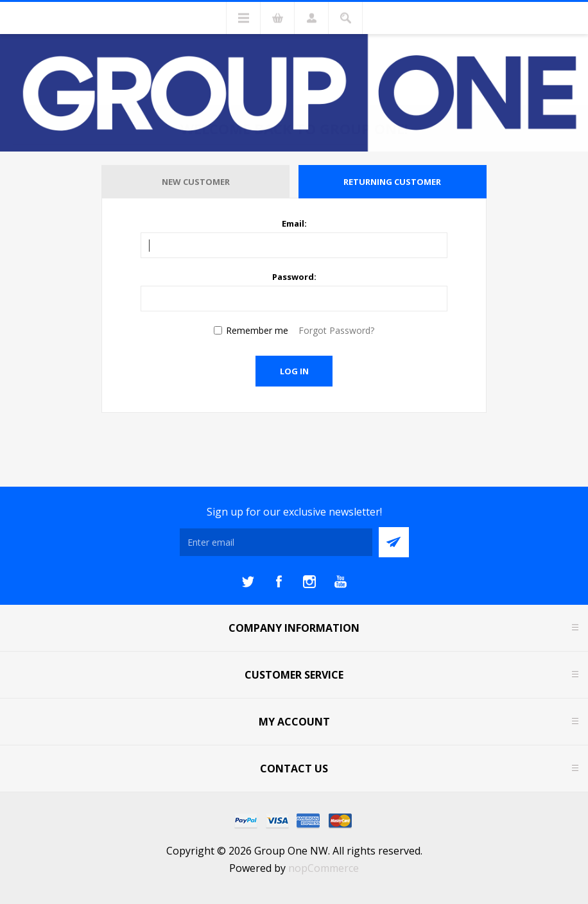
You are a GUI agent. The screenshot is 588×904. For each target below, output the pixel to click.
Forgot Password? (336, 330)
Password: (294, 277)
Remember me (257, 330)
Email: (294, 223)
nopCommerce (324, 868)
